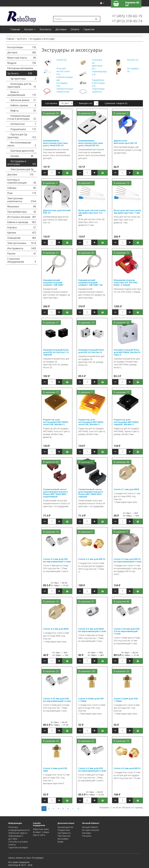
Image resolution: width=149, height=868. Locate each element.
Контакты (45, 29)
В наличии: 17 (51, 323)
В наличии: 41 (86, 602)
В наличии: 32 (121, 323)
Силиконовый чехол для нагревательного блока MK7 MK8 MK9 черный (91, 493)
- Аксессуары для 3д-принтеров (22, 85)
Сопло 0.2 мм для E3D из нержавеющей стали (57, 560)
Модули (22, 63)
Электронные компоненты (22, 200)
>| (78, 809)
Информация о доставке (16, 837)
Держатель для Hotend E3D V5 (57, 211)
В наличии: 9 (85, 462)
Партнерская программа (64, 837)
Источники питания (22, 217)
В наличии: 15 (121, 183)
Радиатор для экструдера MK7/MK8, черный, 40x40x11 (126, 422)
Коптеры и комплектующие (22, 181)
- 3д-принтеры (22, 79)
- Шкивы (20, 156)
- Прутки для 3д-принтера (22, 136)
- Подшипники (22, 129)
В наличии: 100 (87, 671)
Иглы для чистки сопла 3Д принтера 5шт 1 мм (127, 211)
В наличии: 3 (50, 183)
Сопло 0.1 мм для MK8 (126, 489)
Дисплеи (20, 175)
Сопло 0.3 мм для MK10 (127, 768)
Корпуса (22, 227)
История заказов (90, 830)
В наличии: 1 (121, 113)
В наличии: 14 (86, 323)
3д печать (22, 39)
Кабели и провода (22, 222)
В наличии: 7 (121, 532)
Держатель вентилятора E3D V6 (125, 142)
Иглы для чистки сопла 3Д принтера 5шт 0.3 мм (92, 213)
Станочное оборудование (22, 260)
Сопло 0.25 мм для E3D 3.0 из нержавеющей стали (127, 631)
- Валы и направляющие (22, 93)
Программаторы (22, 212)
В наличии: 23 (51, 671)
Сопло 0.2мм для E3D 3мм (55, 769)
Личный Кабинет (90, 827)
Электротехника (22, 243)
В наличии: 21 (51, 253)
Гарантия (89, 29)
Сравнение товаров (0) (116, 103)
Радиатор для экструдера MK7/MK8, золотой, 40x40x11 (56, 422)
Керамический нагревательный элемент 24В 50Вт (53, 282)
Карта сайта (39, 835)
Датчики (22, 52)
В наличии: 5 (85, 392)
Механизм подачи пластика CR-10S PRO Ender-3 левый (126, 282)
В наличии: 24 (121, 253)
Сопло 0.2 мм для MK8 (56, 629)
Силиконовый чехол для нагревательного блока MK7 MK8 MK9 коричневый (56, 493)
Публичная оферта (18, 833)
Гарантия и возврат (18, 847)
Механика (22, 206)
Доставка (61, 29)
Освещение (22, 238)
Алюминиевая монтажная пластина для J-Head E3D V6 (91, 143)
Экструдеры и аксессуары (42, 39)
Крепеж (22, 233)
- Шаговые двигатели (22, 151)
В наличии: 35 (51, 113)
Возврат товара (41, 832)
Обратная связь (41, 829)
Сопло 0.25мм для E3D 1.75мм (91, 700)
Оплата (75, 29)
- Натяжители (22, 124)
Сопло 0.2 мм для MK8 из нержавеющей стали (92, 630)
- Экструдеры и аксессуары (22, 163)
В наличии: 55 (51, 462)
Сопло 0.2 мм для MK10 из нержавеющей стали (127, 560)
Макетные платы (22, 58)
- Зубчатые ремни (22, 100)
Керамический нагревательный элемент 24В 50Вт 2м (90, 282)
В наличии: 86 (121, 602)
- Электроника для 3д (22, 170)
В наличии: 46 (121, 462)
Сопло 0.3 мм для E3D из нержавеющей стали (92, 769)
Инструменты (22, 248)
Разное (22, 254)
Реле (22, 193)
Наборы (22, 188)
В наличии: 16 (51, 602)
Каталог (30, 29)
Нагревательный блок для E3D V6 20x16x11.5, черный (56, 352)
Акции (60, 842)
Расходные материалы (22, 69)
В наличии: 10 (51, 532)
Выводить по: (86, 103)
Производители (65, 827)
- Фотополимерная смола (22, 144)
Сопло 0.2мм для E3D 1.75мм (126, 700)
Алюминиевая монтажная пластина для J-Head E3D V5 (55, 143)
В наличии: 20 (86, 253)
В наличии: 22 (86, 113)
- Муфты (22, 111)
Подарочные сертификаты (64, 831)
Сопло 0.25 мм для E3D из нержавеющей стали (57, 700)
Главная (15, 29)
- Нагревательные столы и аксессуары (22, 117)
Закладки (86, 833)
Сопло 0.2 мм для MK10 (92, 559)
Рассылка (87, 836)
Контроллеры (22, 47)
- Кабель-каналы (22, 105)
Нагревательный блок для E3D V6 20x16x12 (91, 351)
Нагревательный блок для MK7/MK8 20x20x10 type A (127, 352)
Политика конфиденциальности (19, 829)
